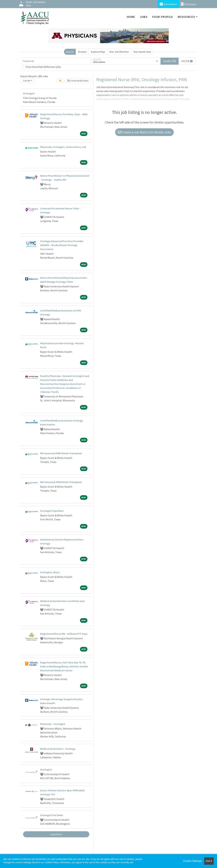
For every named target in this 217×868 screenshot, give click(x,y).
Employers (189, 4)
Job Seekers (168, 4)
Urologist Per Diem (52, 815)
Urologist (29, 93)
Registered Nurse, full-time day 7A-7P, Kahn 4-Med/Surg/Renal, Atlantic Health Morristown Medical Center (64, 666)
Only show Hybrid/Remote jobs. (43, 67)
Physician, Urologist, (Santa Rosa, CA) (63, 147)
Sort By (27, 81)
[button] (187, 61)
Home (131, 17)
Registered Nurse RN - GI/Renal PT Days (64, 634)
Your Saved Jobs (142, 52)
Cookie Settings (192, 861)
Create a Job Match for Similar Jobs (144, 132)
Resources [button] (186, 17)
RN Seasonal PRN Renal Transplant (61, 453)
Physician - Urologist (53, 724)
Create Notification (78, 81)
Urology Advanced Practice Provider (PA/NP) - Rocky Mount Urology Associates (62, 245)
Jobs (144, 17)
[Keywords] (56, 61)
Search (70, 52)
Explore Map (98, 52)
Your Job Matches (119, 52)
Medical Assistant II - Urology (58, 749)
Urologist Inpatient (52, 511)
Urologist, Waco (50, 572)
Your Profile (163, 17)
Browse (82, 52)
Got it (209, 861)
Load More (56, 834)
